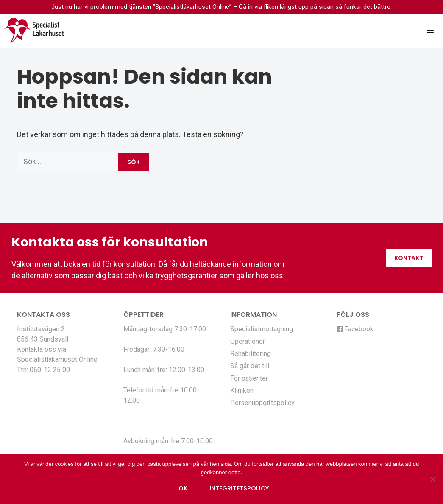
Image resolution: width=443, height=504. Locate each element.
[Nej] (432, 479)
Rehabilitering (251, 354)
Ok (183, 488)
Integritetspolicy (239, 488)
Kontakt (409, 258)
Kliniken (242, 391)
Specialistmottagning (262, 329)
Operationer (248, 341)
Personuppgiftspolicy (262, 403)
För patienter (249, 378)
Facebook (355, 329)
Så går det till (250, 366)
